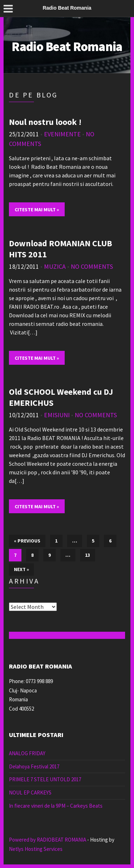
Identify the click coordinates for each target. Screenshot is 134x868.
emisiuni (57, 415)
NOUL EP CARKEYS (30, 793)
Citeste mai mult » (37, 210)
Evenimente (62, 134)
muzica (55, 266)
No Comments (92, 266)
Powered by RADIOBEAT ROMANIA (48, 840)
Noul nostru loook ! (45, 122)
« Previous (27, 541)
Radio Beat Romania (67, 47)
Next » (21, 569)
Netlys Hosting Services (36, 849)
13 (88, 555)
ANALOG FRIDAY (27, 753)
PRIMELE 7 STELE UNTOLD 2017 (45, 779)
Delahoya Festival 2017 (34, 766)
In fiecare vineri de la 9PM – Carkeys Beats (56, 806)
